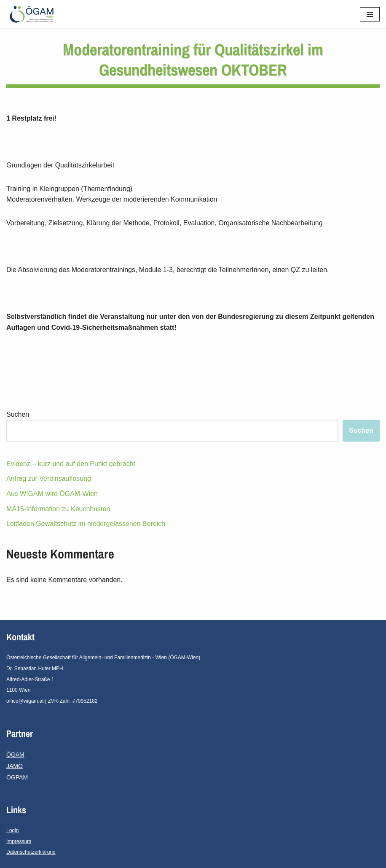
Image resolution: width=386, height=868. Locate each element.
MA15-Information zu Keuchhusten (58, 509)
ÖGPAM (17, 777)
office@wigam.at (25, 701)
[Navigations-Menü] (370, 14)
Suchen (18, 414)
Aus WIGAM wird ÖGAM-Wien (52, 494)
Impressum (19, 841)
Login (12, 830)
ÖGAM (15, 755)
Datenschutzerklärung (31, 852)
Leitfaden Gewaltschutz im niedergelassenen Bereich (86, 524)
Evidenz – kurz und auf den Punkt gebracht (71, 464)
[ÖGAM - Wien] (34, 14)
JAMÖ (15, 766)
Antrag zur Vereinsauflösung (49, 478)
